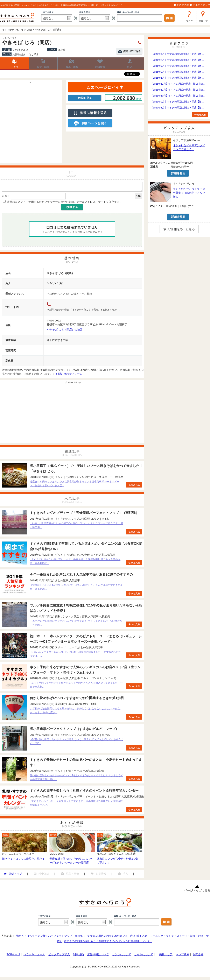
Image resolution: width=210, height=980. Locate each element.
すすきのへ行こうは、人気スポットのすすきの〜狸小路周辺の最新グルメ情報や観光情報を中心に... (76, 804)
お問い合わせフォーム (69, 375)
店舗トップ (14, 64)
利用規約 (78, 956)
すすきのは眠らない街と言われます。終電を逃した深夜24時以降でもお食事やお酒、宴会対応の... (75, 563)
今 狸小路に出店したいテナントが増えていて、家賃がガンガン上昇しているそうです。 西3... (77, 743)
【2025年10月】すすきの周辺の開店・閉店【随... (178, 96)
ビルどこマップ (201, 5)
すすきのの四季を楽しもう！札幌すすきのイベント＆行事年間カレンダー (108, 942)
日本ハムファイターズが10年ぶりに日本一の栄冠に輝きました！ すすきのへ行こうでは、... (75, 655)
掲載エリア (166, 956)
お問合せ (198, 956)
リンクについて (122, 956)
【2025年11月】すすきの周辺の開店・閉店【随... (178, 90)
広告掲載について (98, 956)
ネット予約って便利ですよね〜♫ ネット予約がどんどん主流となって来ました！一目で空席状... (76, 686)
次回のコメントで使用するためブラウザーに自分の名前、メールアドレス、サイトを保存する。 (65, 203)
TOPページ (13, 956)
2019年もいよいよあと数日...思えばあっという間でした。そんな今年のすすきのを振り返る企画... (76, 588)
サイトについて (144, 956)
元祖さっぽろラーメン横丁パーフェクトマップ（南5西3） (51, 937)
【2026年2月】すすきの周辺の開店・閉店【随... (177, 72)
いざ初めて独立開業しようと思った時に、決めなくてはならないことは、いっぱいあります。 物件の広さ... (76, 712)
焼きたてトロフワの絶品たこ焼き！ (23, 860)
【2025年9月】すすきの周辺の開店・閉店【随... (177, 102)
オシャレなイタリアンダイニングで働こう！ (189, 147)
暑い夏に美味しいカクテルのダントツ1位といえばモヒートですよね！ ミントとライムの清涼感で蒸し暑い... (77, 779)
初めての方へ (184, 5)
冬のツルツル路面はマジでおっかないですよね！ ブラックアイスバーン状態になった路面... (76, 624)
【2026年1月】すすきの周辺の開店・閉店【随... (177, 78)
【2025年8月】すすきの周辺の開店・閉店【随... (177, 108)
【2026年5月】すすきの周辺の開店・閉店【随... (177, 54)
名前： (6, 197)
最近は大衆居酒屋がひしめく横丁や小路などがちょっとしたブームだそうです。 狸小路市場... (77, 527)
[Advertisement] (39, 124)
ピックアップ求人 (59, 956)
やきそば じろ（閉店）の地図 (65, 331)
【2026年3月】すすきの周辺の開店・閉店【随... (177, 66)
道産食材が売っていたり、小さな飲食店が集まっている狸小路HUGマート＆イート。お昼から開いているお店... (75, 485)
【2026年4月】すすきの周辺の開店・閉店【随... (177, 60)
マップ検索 (183, 956)
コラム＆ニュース (34, 956)
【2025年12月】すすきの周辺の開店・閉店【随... (178, 84)
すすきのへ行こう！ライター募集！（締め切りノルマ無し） (189, 193)
